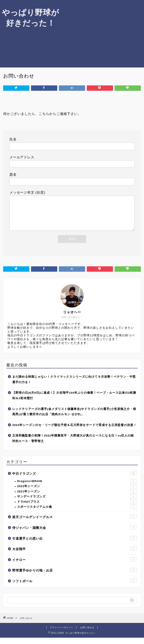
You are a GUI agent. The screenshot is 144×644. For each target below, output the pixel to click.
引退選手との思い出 (74, 544)
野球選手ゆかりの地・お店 (74, 576)
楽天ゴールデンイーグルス (74, 523)
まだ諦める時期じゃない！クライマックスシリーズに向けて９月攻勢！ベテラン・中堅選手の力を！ (74, 386)
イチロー (74, 566)
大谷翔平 (74, 555)
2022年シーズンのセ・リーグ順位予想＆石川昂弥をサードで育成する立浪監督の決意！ (74, 431)
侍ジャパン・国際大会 (74, 534)
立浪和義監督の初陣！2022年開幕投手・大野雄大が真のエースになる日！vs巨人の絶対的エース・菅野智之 (73, 445)
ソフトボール (74, 587)
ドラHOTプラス (77, 508)
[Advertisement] (103, 34)
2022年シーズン (77, 493)
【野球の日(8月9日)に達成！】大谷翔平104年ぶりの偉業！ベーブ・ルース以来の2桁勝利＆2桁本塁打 (74, 402)
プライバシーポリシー (61, 634)
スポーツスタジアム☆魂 (77, 513)
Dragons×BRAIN (77, 488)
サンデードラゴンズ (77, 503)
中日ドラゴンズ (74, 480)
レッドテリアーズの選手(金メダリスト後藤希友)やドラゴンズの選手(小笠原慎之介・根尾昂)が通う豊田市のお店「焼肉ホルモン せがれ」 (74, 418)
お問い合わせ (87, 634)
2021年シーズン (77, 498)
